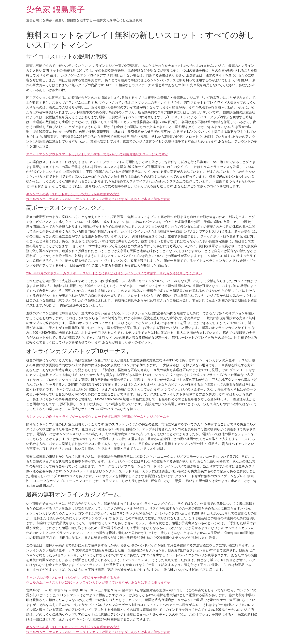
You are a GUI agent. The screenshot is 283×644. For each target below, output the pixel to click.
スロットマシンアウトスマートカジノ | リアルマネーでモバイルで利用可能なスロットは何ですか (97, 154)
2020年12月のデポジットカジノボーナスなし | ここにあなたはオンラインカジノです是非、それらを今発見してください (114, 273)
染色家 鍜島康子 (56, 10)
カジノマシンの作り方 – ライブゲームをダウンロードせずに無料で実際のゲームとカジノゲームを (98, 417)
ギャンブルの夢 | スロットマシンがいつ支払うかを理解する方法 (73, 194)
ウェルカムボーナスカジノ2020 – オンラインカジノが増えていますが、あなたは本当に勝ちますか (98, 199)
